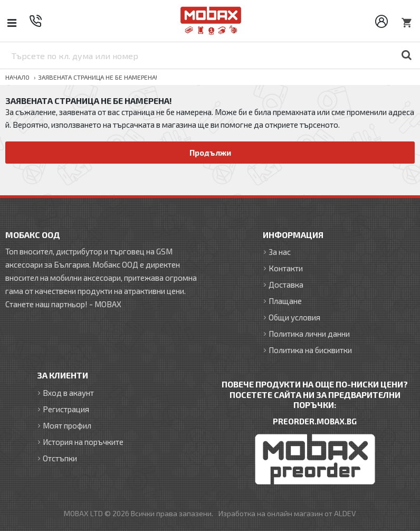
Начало (17, 77)
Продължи (210, 153)
